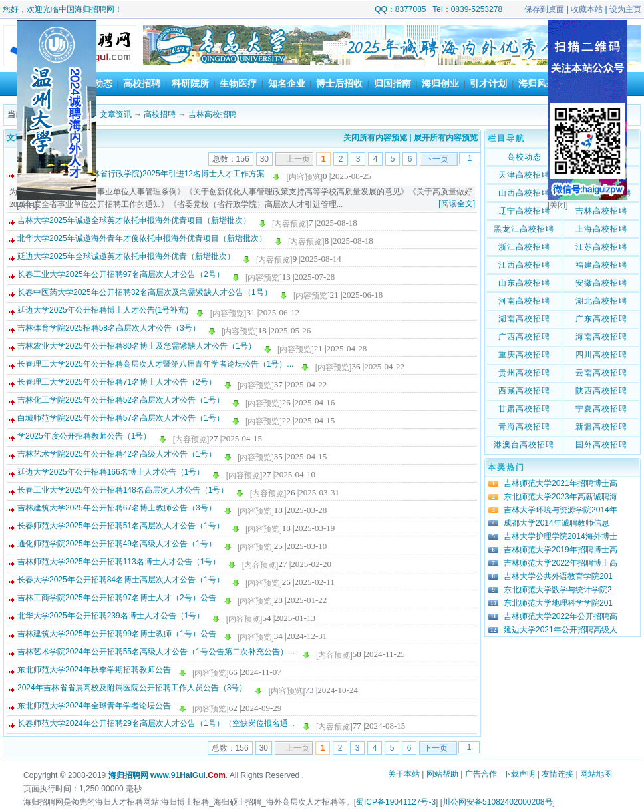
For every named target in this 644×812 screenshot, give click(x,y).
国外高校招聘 (601, 445)
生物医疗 (238, 83)
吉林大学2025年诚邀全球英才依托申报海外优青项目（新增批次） (134, 220)
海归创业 (440, 83)
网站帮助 (442, 774)
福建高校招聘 (601, 265)
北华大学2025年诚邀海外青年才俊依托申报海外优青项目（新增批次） (142, 238)
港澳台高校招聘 (524, 445)
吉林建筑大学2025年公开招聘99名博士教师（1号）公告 (117, 634)
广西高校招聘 (524, 337)
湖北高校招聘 (601, 301)
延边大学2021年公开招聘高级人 (561, 630)
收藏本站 (587, 9)
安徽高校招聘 (601, 283)
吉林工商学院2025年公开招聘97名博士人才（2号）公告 (117, 598)
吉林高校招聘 (212, 114)
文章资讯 (116, 114)
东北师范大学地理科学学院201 (558, 603)
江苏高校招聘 (601, 247)
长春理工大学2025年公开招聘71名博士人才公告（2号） (117, 382)
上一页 (298, 159)
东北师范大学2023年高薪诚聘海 (561, 497)
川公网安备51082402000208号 (497, 802)
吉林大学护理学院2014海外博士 (561, 536)
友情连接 (558, 774)
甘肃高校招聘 (524, 409)
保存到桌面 (544, 9)
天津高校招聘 (524, 175)
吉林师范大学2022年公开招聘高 (561, 616)
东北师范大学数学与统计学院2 (558, 590)
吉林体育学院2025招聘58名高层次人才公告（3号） (109, 328)
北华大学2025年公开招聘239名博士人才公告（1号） (111, 616)
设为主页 (625, 9)
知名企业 (287, 83)
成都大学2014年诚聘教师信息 (557, 523)
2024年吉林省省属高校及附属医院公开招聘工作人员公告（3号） (132, 688)
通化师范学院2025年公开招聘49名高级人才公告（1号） (117, 544)
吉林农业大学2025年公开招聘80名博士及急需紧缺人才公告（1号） (137, 346)
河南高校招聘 (524, 301)
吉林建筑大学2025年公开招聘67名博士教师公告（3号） (117, 508)
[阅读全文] (457, 204)
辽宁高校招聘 (524, 211)
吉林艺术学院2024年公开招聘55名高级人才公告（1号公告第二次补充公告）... (156, 652)
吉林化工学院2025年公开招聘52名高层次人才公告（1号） (121, 400)
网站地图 (596, 774)
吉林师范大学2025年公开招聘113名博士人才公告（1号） (119, 562)
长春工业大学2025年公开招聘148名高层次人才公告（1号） (123, 490)
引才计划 (488, 83)
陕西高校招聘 (601, 391)
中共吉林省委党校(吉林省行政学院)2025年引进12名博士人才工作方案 (141, 174)
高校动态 (524, 157)
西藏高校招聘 (524, 391)
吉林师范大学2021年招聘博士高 (561, 483)
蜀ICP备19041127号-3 (396, 802)
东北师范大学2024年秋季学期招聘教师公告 (94, 670)
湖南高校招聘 (524, 319)
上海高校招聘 (601, 229)
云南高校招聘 (601, 373)
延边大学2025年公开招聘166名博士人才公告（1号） (111, 472)
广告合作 (481, 774)
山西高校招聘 (524, 193)
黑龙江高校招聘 (524, 229)
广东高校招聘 (601, 319)
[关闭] (27, 205)
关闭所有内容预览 (375, 138)
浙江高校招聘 (524, 247)
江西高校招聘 (524, 265)
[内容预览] (304, 177)
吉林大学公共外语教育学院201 (558, 576)
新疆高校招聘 (601, 427)
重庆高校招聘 (524, 355)
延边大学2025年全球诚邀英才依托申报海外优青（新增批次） (126, 256)
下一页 (436, 159)
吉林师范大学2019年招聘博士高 (561, 550)
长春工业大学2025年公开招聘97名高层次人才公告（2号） (121, 274)
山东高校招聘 (524, 283)
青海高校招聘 (524, 427)
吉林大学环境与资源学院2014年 (561, 510)
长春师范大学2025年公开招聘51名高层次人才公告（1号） (121, 526)
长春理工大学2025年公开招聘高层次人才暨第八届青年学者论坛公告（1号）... (155, 364)
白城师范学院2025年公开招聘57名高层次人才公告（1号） (121, 418)
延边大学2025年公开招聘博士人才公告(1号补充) (103, 310)
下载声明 (519, 774)
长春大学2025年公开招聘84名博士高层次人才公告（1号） (121, 580)
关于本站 (404, 774)
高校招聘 (142, 83)
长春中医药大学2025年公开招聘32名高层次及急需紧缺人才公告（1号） (145, 292)
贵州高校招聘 (524, 373)
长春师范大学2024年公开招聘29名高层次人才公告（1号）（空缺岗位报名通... (156, 723)
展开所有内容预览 (446, 138)
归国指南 (393, 83)
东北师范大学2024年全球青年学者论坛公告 (94, 706)
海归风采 (537, 83)
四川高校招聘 (601, 355)
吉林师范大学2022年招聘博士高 (561, 563)
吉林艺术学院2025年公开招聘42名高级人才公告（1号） (117, 454)
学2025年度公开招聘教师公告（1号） (84, 436)
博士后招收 (339, 83)
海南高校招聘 (601, 337)
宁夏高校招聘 (601, 409)
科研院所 (190, 83)
